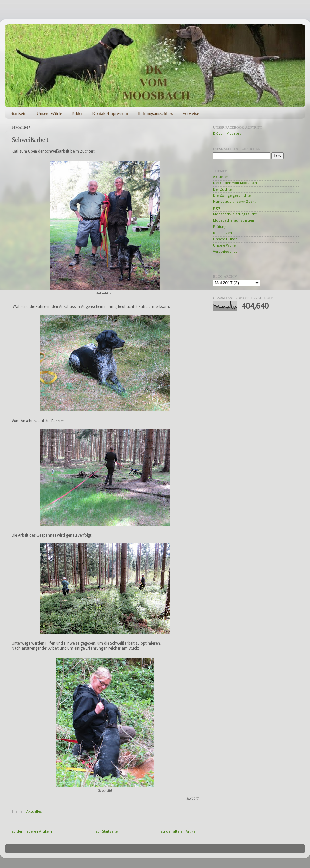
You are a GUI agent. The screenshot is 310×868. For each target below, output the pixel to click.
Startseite (19, 114)
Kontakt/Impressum (110, 114)
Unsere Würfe (50, 114)
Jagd (217, 208)
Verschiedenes (225, 252)
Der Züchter (223, 189)
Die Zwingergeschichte (232, 196)
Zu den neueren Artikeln (32, 831)
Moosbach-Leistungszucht (235, 214)
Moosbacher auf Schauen (234, 220)
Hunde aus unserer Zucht (234, 202)
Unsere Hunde (225, 239)
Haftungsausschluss (155, 114)
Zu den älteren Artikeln (180, 831)
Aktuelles (34, 811)
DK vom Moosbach (228, 134)
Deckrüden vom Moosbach (235, 183)
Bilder (77, 114)
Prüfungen (222, 227)
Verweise (191, 114)
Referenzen (222, 233)
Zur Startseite (106, 831)
